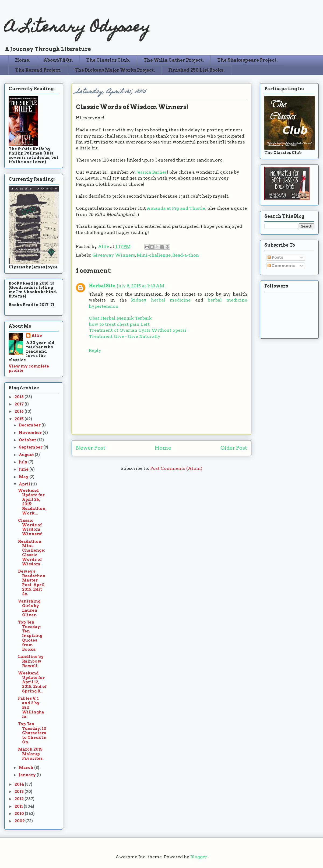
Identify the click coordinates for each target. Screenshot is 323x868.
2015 (20, 419)
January (28, 775)
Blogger (199, 857)
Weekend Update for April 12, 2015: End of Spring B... (32, 682)
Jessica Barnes (152, 172)
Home (163, 448)
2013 (20, 792)
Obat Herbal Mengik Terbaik (120, 318)
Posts (275, 257)
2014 (20, 784)
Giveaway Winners (114, 255)
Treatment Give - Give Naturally (125, 336)
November (31, 433)
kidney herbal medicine (161, 300)
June (24, 469)
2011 (19, 806)
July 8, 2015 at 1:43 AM (141, 286)
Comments (281, 266)
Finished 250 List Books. (196, 70)
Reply (95, 350)
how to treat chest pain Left (119, 324)
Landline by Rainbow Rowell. (31, 661)
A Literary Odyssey (77, 28)
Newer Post (91, 448)
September (31, 447)
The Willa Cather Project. (174, 60)
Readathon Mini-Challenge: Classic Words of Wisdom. (31, 553)
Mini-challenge (154, 255)
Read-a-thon (186, 255)
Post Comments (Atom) (176, 468)
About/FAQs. (58, 60)
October (28, 440)
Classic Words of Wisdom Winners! (30, 527)
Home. (23, 60)
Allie (104, 246)
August (27, 455)
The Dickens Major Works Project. (115, 70)
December (30, 425)
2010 (20, 814)
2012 (20, 799)
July (24, 462)
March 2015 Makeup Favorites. (31, 754)
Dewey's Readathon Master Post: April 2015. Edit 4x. (32, 583)
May (24, 477)
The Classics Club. (108, 60)
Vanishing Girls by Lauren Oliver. (29, 608)
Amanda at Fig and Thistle (176, 208)
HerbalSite (102, 286)
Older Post (234, 448)
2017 (20, 404)
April (25, 484)
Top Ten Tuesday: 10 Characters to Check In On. (32, 733)
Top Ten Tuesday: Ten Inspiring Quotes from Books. (30, 636)
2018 (20, 397)
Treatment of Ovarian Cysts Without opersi (138, 330)
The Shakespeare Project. (247, 60)
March (27, 768)
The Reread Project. (38, 70)
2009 (20, 821)
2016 (20, 411)
